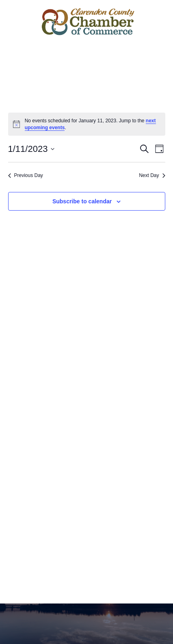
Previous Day (26, 175)
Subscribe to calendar (82, 201)
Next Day (152, 175)
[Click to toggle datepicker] (31, 149)
